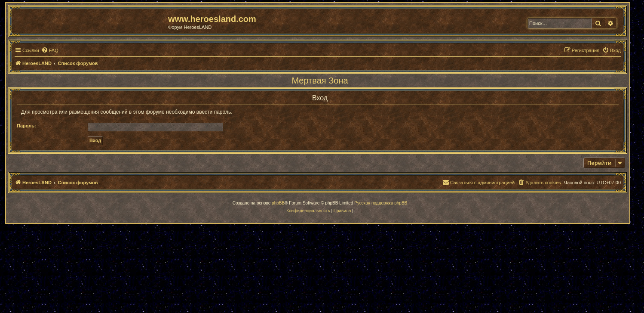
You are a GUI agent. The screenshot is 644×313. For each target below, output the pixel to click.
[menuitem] (50, 50)
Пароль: (26, 126)
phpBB (278, 203)
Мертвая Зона (320, 81)
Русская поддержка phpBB (381, 203)
